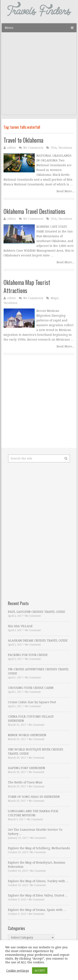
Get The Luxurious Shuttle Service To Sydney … (35, 832)
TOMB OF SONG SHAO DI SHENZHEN (34, 797)
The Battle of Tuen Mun (25, 782)
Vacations (65, 148)
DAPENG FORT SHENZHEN (27, 768)
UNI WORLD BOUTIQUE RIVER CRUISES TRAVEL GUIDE (36, 752)
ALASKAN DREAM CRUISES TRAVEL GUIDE (38, 640)
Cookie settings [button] (18, 971)
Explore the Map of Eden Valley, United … (38, 895)
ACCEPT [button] (40, 971)
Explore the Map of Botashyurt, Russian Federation (37, 865)
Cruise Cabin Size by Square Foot (32, 702)
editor (12, 148)
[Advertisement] (39, 76)
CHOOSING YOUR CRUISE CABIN (31, 688)
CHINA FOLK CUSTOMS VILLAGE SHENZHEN (31, 719)
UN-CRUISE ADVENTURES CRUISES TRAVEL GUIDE (38, 671)
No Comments (33, 148)
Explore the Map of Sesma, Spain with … (37, 910)
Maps (55, 298)
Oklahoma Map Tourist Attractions (27, 286)
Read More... (66, 191)
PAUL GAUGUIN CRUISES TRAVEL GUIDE (37, 612)
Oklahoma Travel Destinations (34, 211)
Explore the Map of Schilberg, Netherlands (39, 848)
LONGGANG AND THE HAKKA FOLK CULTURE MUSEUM (33, 813)
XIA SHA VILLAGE (20, 626)
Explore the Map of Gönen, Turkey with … (38, 881)
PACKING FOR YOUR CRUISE (28, 655)
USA (54, 148)
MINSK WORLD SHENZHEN (27, 735)
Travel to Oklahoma (23, 140)
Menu (9, 28)
